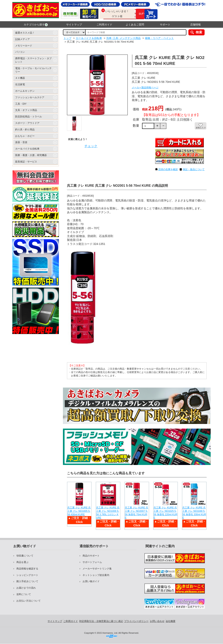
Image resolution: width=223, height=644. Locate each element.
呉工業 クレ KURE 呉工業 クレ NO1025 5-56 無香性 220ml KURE (165, 513)
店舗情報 (195, 25)
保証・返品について (194, 169)
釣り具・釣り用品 (25, 130)
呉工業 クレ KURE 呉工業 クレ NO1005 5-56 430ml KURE (79, 511)
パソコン (20, 52)
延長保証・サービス (26, 162)
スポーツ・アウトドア (27, 123)
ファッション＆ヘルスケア (30, 97)
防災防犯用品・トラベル (29, 117)
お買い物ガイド (91, 581)
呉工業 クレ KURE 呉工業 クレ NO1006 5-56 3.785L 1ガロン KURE (108, 513)
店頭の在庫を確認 (168, 169)
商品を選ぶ (22, 562)
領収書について (25, 556)
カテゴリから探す (36, 25)
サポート (165, 25)
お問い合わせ (157, 621)
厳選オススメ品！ (25, 33)
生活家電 (20, 84)
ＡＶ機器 (20, 78)
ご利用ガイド (104, 25)
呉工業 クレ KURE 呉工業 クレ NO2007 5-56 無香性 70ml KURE (136, 513)
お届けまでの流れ (26, 588)
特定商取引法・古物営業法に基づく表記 (101, 621)
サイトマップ (74, 25)
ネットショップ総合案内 (96, 575)
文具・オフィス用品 (26, 110)
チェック (91, 146)
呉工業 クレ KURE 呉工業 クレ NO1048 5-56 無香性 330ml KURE (194, 513)
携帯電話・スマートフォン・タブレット (33, 60)
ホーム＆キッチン (25, 91)
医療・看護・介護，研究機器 (31, 155)
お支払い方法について (29, 601)
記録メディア (22, 39)
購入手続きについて (27, 581)
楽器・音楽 (21, 142)
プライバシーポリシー (136, 621)
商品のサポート (91, 556)
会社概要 (171, 621)
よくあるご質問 (135, 25)
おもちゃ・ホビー (25, 136)
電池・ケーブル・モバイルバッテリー (33, 70)
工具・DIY (21, 104)
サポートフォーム (92, 562)
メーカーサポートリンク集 (97, 569)
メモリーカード (24, 46)
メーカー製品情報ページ (145, 87)
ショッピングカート (27, 575)
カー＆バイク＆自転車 (27, 149)
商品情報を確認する (27, 569)
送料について (24, 594)
